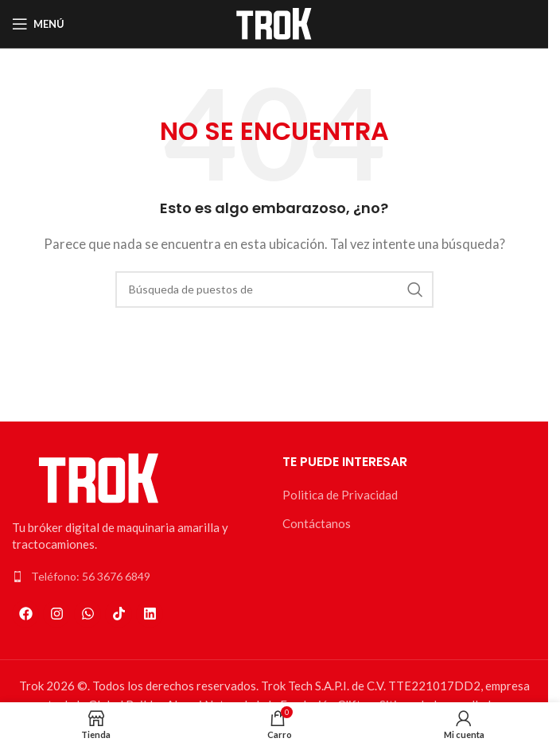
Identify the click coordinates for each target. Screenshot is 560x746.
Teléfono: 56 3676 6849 (91, 576)
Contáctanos (317, 523)
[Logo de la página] (274, 22)
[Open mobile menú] (38, 24)
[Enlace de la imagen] (99, 476)
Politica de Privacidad (340, 495)
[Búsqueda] (274, 289)
